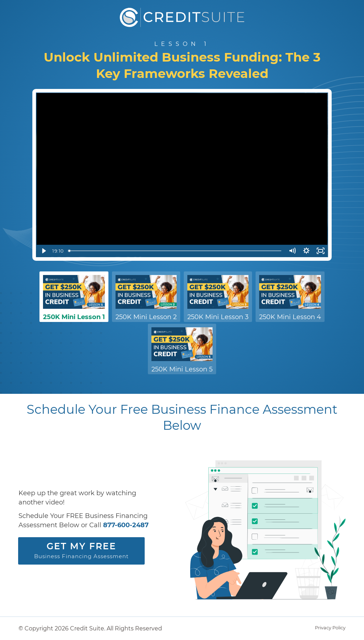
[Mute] (292, 251)
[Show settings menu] (306, 251)
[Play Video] (43, 251)
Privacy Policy (330, 628)
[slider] (175, 251)
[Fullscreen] (321, 251)
